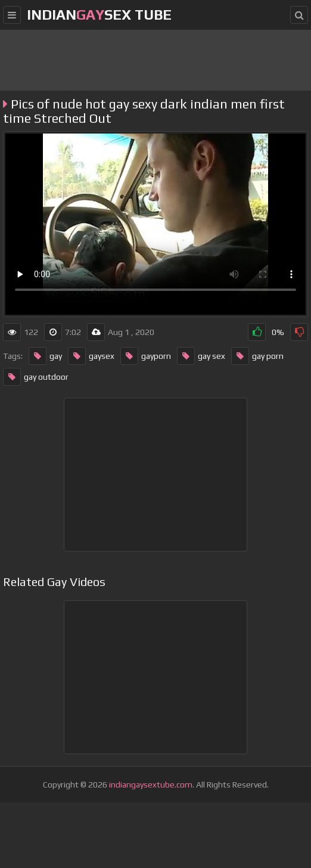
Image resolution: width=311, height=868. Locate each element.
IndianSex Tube (99, 15)
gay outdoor (36, 377)
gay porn (257, 356)
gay (45, 356)
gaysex (91, 356)
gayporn (146, 356)
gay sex (201, 356)
